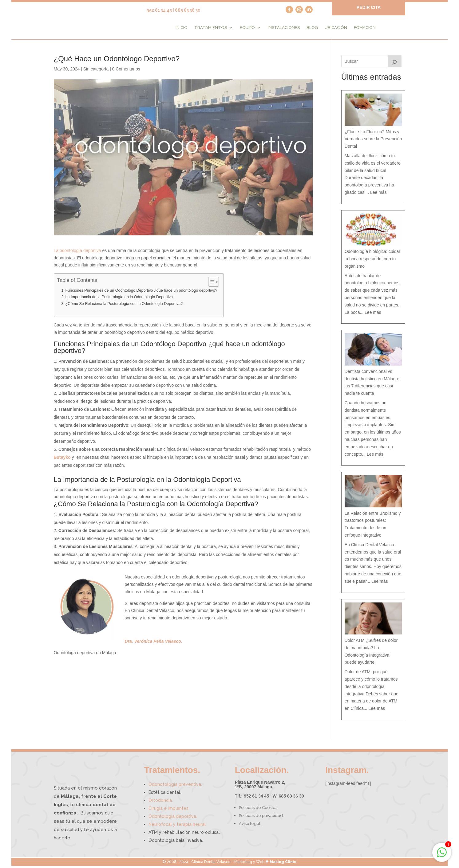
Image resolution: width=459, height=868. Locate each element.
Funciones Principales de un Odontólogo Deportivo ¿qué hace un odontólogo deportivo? (141, 293)
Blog (312, 28)
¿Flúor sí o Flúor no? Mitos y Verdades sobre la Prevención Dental (373, 141)
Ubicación (336, 28)
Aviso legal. (250, 826)
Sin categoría (96, 71)
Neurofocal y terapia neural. (178, 827)
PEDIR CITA (369, 7)
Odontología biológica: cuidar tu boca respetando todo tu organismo (372, 261)
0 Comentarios (126, 71)
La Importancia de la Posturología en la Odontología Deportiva (119, 299)
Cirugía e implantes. (169, 811)
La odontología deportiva (77, 253)
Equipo (247, 28)
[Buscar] (395, 64)
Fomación (365, 28)
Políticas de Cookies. (259, 810)
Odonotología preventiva (175, 787)
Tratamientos (211, 28)
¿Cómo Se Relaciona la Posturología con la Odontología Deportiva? (124, 306)
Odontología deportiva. (173, 819)
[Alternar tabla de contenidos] (210, 284)
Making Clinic (283, 864)
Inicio (182, 28)
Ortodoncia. (161, 803)
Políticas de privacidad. (261, 818)
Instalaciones (284, 28)
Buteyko (62, 459)
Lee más (378, 195)
